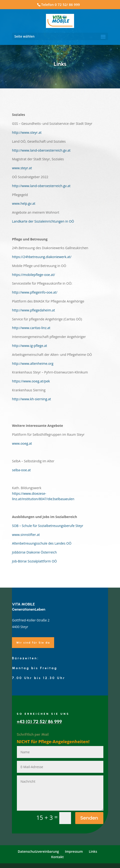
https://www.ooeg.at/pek (31, 381)
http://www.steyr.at (27, 132)
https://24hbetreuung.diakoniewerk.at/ (42, 257)
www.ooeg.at (22, 443)
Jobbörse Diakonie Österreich (34, 552)
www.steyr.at (22, 168)
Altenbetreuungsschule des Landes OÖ (42, 543)
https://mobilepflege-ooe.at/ (34, 275)
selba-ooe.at (21, 470)
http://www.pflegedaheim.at (33, 310)
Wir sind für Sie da (33, 643)
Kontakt (57, 857)
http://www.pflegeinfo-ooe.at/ (35, 292)
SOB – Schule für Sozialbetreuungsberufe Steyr (48, 526)
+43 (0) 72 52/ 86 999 (39, 722)
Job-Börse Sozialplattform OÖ (34, 561)
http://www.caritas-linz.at (31, 328)
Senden (89, 818)
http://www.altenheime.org (33, 363)
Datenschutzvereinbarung (38, 851)
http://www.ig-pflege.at (30, 346)
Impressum (74, 851)
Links (93, 851)
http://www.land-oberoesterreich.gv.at (41, 150)
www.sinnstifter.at (26, 535)
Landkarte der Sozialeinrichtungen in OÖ (43, 221)
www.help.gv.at (24, 203)
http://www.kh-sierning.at (31, 399)
